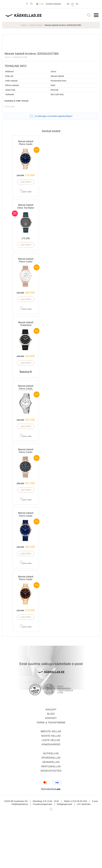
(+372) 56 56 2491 (79, 853)
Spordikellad (51, 810)
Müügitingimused (64, 856)
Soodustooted (51, 823)
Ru (77, 4)
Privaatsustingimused (42, 856)
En (68, 4)
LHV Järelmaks (84, 856)
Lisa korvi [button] (26, 234)
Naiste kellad (51, 788)
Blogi (51, 766)
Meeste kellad (36, 25)
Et (73, 4)
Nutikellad (51, 805)
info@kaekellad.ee (20, 856)
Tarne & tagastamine (51, 774)
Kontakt (51, 770)
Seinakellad (51, 814)
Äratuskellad (51, 818)
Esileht (24, 25)
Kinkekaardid (51, 796)
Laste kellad (51, 792)
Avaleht (51, 761)
